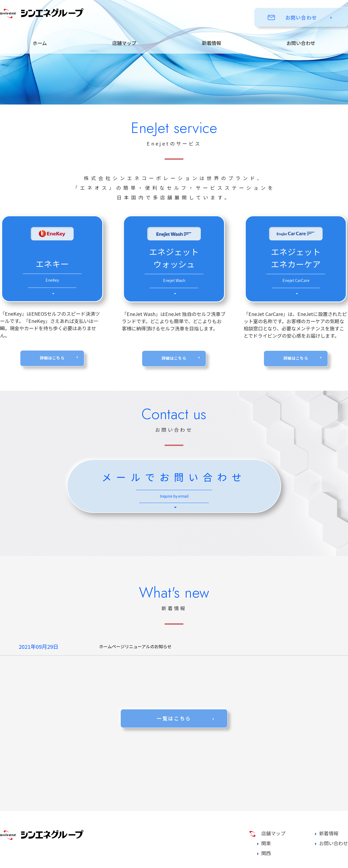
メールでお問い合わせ (174, 488)
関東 (266, 843)
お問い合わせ (301, 17)
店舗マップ (124, 43)
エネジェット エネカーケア (296, 268)
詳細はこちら (52, 358)
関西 (266, 853)
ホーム (40, 43)
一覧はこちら (174, 718)
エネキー (52, 274)
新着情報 (211, 43)
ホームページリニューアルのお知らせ (135, 646)
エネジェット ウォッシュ (174, 268)
